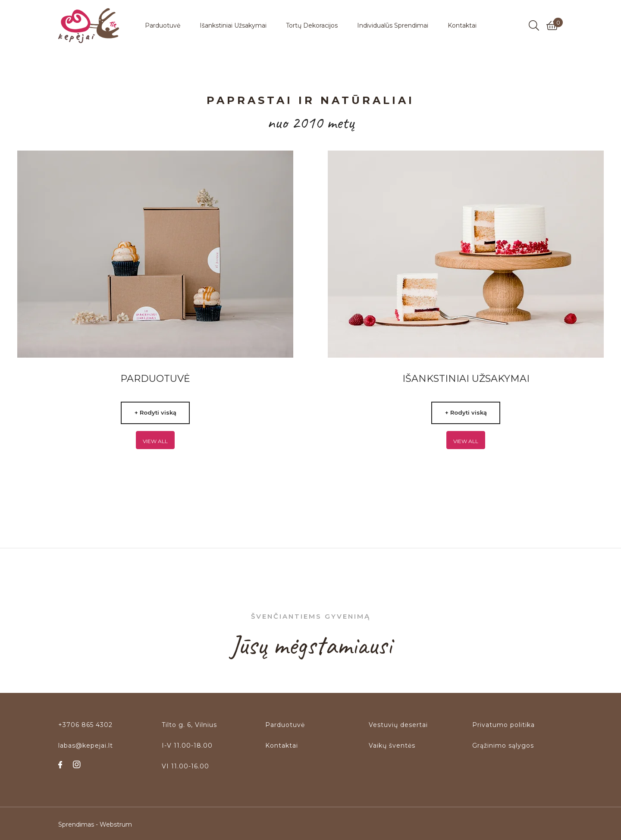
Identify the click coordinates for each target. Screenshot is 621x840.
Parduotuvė (285, 725)
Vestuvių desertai (398, 725)
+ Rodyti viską (155, 412)
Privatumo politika (503, 725)
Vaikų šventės (392, 746)
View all (155, 441)
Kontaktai (282, 746)
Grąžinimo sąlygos (503, 746)
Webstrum (116, 823)
